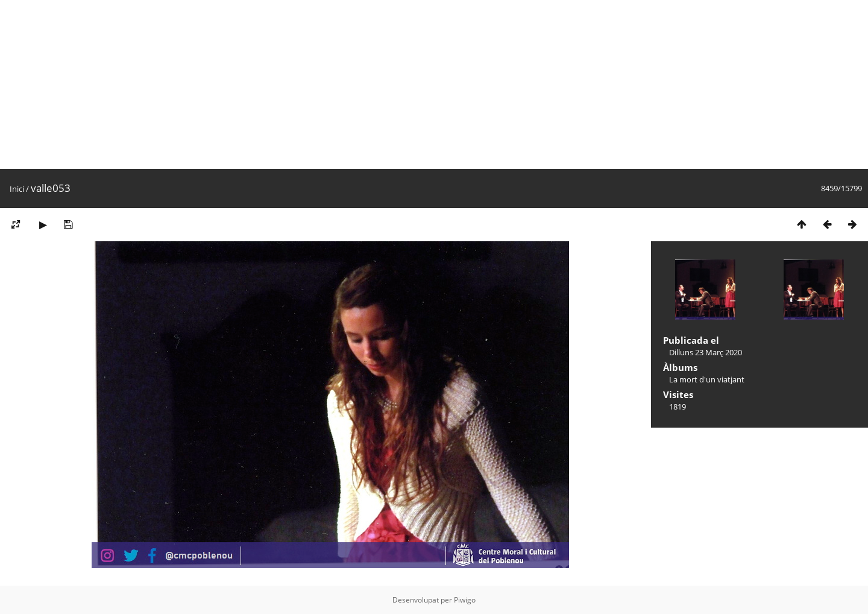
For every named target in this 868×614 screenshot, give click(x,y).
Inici (17, 189)
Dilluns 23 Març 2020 (706, 352)
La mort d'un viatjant (707, 379)
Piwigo (465, 600)
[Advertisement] (362, 84)
